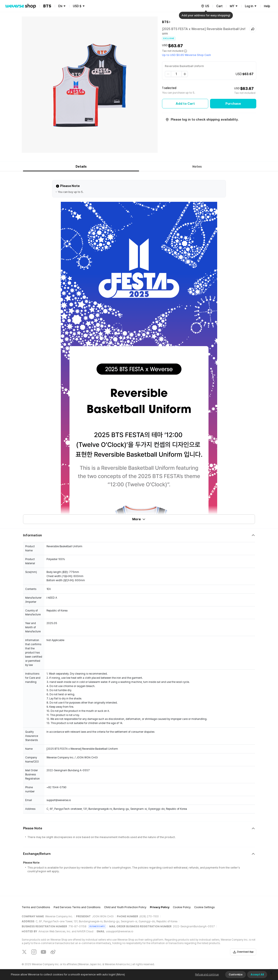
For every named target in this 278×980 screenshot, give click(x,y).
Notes (197, 167)
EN (60, 6)
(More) (120, 974)
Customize (236, 975)
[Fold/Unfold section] (139, 535)
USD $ (77, 6)
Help (267, 6)
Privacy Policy (160, 907)
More (139, 519)
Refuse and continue (207, 975)
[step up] (185, 74)
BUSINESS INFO (97, 926)
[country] (205, 6)
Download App (243, 952)
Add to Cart (185, 104)
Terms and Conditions (36, 907)
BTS (165, 22)
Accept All (257, 975)
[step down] (168, 74)
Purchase (233, 104)
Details (81, 167)
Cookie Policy (182, 907)
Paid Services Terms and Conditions (77, 907)
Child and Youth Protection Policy (125, 907)
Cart (219, 6)
